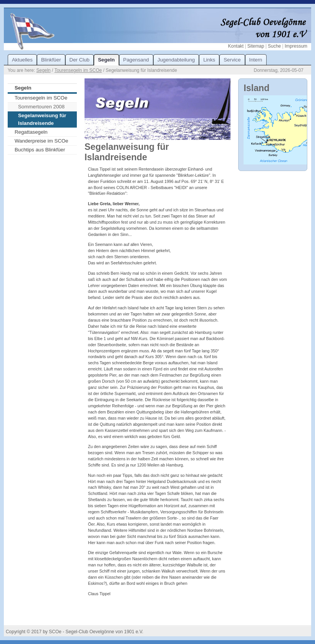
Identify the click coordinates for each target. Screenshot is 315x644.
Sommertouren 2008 (41, 107)
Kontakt (236, 46)
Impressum (296, 46)
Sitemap (256, 46)
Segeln (44, 70)
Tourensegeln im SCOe (78, 70)
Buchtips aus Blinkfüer (40, 150)
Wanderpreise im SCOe (41, 141)
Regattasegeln (31, 132)
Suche (274, 46)
